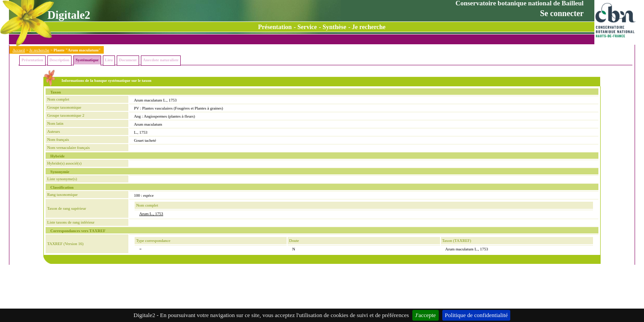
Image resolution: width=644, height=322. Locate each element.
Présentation (275, 27)
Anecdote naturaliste (161, 60)
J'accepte (425, 315)
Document (128, 60)
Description (60, 60)
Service (307, 27)
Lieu (109, 60)
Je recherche (369, 27)
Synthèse (334, 27)
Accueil (19, 50)
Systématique (87, 60)
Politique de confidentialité (477, 315)
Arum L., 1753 (151, 214)
